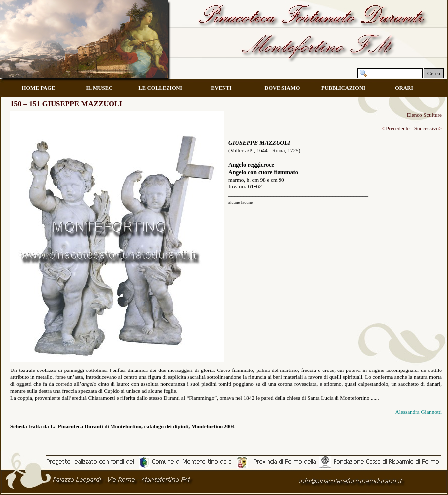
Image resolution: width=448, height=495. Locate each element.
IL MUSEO (99, 88)
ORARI (404, 88)
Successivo (426, 128)
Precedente (397, 128)
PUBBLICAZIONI (343, 88)
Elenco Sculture (424, 115)
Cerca (434, 73)
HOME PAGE (38, 88)
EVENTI (221, 88)
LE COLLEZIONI (160, 88)
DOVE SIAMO (282, 88)
